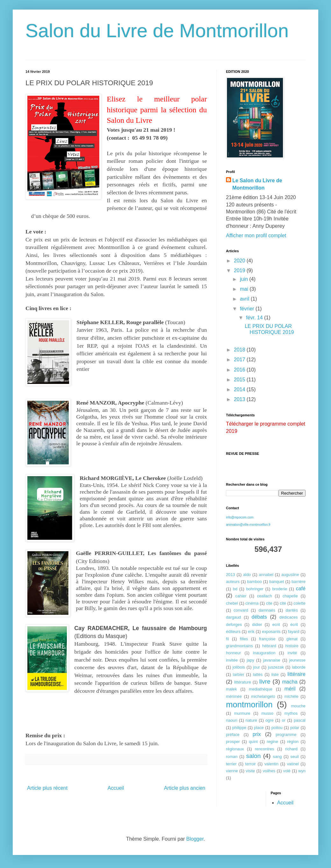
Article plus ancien (185, 788)
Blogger (195, 839)
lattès (258, 674)
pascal (300, 720)
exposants (271, 632)
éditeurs (233, 632)
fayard (294, 632)
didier (257, 625)
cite (269, 603)
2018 (240, 350)
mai (245, 289)
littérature (242, 682)
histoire (292, 646)
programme (286, 735)
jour (256, 667)
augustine (290, 575)
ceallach (265, 596)
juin (245, 279)
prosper (233, 742)
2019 (240, 271)
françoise (267, 639)
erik (251, 632)
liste (275, 674)
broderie (280, 589)
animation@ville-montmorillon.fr (248, 525)
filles (244, 639)
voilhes (269, 771)
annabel (266, 575)
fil (227, 639)
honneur (233, 653)
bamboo (254, 582)
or (284, 720)
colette (299, 603)
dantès (292, 610)
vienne (232, 771)
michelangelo (263, 696)
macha (290, 682)
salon (253, 756)
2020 (240, 261)
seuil (294, 757)
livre (265, 681)
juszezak (276, 667)
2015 (240, 380)
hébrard (269, 646)
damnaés (267, 610)
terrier (231, 764)
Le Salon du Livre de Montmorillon (257, 184)
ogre (270, 720)
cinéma (252, 603)
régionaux (235, 749)
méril (290, 689)
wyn (302, 771)
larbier (239, 674)
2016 (240, 370)
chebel (232, 603)
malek (231, 689)
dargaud (233, 617)
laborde (299, 667)
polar (295, 728)
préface (233, 735)
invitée (232, 660)
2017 (240, 360)
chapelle (290, 596)
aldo (247, 575)
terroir (250, 764)
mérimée (234, 696)
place (259, 728)
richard (291, 749)
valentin (271, 764)
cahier (241, 596)
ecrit (276, 625)
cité (283, 603)
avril (245, 299)
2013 (240, 399)
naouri (232, 720)
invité (292, 653)
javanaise (272, 660)
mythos (291, 713)
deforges (234, 625)
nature (251, 720)
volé (287, 771)
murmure (242, 713)
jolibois (239, 667)
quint (253, 742)
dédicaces (289, 617)
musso (267, 713)
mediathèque (261, 689)
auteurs (233, 582)
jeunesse (297, 660)
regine (272, 742)
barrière (299, 582)
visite (250, 771)
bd (235, 589)
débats (259, 617)
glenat (292, 639)
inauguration (264, 653)
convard (241, 610)
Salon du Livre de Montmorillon (157, 31)
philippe (239, 728)
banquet (277, 582)
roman (232, 757)
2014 (240, 389)
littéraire (296, 674)
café (301, 589)
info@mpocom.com (240, 517)
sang (278, 757)
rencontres (264, 749)
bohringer (255, 589)
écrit (294, 625)
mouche (298, 706)
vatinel (293, 764)
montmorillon (249, 705)
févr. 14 (255, 318)
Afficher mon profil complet (256, 236)
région (293, 742)
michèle (291, 696)
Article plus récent (47, 788)
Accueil (116, 788)
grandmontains (239, 646)
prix (257, 734)
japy (250, 660)
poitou (277, 728)
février (248, 309)
